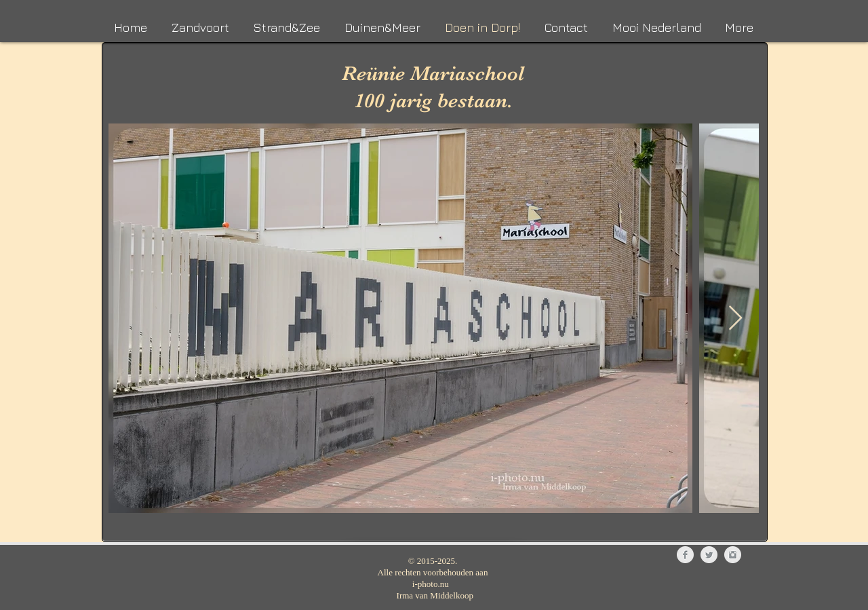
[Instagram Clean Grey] (733, 555)
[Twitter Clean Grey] (709, 555)
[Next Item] (735, 319)
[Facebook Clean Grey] (685, 555)
